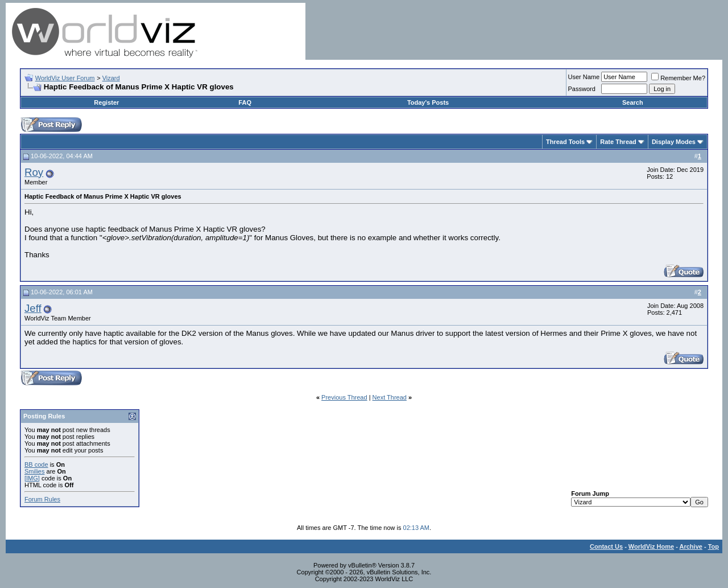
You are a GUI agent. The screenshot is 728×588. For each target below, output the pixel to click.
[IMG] (32, 478)
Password (582, 89)
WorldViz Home (651, 546)
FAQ (245, 102)
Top (713, 546)
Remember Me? (678, 78)
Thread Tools (565, 142)
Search (633, 102)
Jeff (33, 308)
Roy (34, 172)
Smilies (34, 471)
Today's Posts (428, 102)
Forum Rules (42, 499)
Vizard (111, 78)
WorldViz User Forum (65, 78)
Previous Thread (344, 397)
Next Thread (390, 397)
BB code (36, 464)
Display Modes (674, 142)
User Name (584, 77)
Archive (691, 546)
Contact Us (606, 546)
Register (106, 102)
